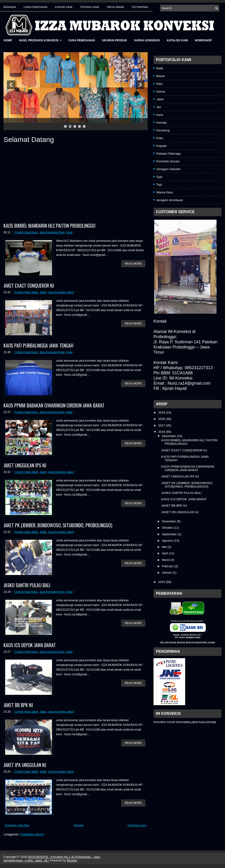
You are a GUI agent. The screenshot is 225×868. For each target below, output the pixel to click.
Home (8, 40)
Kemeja (161, 123)
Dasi (159, 84)
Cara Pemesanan (35, 7)
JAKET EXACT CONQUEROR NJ (29, 285)
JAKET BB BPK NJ (18, 705)
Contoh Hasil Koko (26, 592)
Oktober (168, 528)
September (170, 534)
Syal (159, 177)
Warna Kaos (165, 192)
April (165, 553)
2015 (162, 582)
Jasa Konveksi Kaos (52, 232)
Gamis (161, 92)
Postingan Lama (137, 825)
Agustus (168, 541)
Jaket (43, 292)
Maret (166, 560)
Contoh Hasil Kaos (26, 232)
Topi (159, 185)
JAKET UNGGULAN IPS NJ (25, 465)
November (169, 521)
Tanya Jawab (115, 7)
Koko (69, 592)
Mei (165, 547)
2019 (162, 412)
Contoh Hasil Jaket (26, 292)
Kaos (69, 232)
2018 (162, 419)
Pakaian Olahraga (169, 154)
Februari (168, 566)
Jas (159, 107)
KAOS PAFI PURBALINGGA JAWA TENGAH (38, 345)
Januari (167, 573)
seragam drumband (170, 200)
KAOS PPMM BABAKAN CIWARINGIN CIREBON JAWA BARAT (54, 405)
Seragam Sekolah (168, 169)
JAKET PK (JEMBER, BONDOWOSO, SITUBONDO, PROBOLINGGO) (58, 525)
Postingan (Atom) (32, 834)
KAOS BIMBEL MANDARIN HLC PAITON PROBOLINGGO (49, 226)
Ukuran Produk (114, 40)
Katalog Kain (177, 40)
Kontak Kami (64, 7)
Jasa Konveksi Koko (52, 592)
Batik (160, 68)
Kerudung (163, 130)
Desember (169, 436)
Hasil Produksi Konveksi (42, 39)
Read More (133, 264)
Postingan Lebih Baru (17, 825)
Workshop (203, 40)
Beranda (10, 7)
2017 (162, 425)
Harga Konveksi (147, 40)
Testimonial (140, 7)
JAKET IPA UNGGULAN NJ (25, 765)
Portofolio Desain (168, 161)
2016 (162, 432)
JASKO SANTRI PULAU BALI (27, 585)
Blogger (72, 860)
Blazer (161, 76)
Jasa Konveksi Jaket (61, 292)
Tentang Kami (90, 7)
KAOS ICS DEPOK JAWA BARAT (30, 645)
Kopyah (161, 146)
